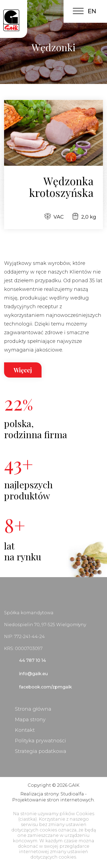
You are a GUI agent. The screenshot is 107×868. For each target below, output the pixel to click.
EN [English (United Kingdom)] (92, 11)
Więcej (23, 370)
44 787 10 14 (32, 660)
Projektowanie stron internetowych (53, 800)
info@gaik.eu (33, 674)
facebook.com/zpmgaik (45, 687)
